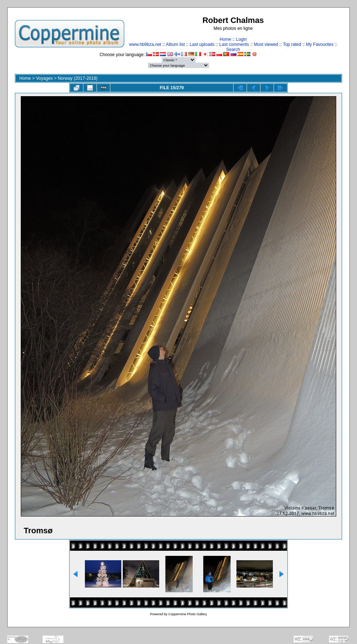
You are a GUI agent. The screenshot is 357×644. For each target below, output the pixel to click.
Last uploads (202, 44)
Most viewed (266, 44)
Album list (175, 44)
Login (241, 39)
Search (233, 50)
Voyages (44, 78)
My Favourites (320, 44)
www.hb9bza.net (145, 44)
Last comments (234, 44)
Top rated (292, 44)
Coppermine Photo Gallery (188, 614)
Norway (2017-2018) (77, 78)
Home (225, 39)
